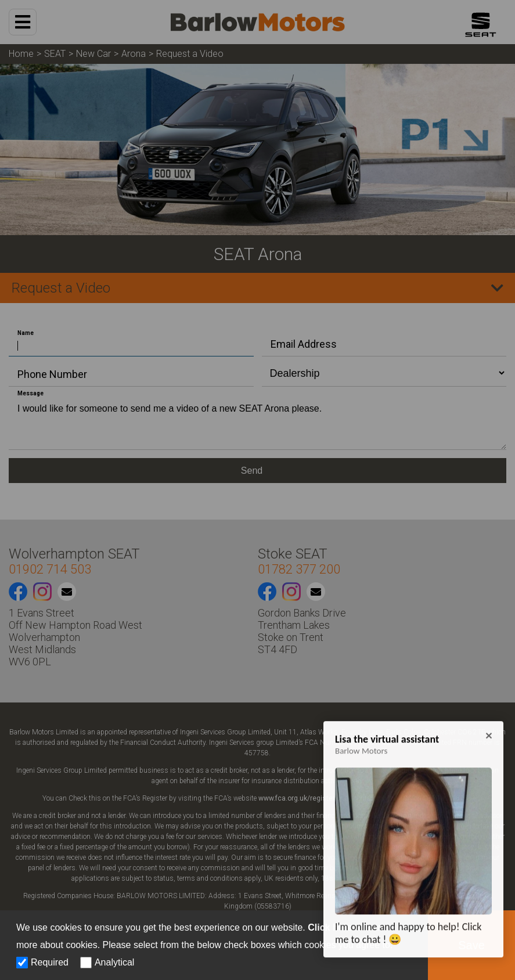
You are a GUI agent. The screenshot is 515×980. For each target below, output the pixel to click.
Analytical (114, 962)
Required (50, 962)
